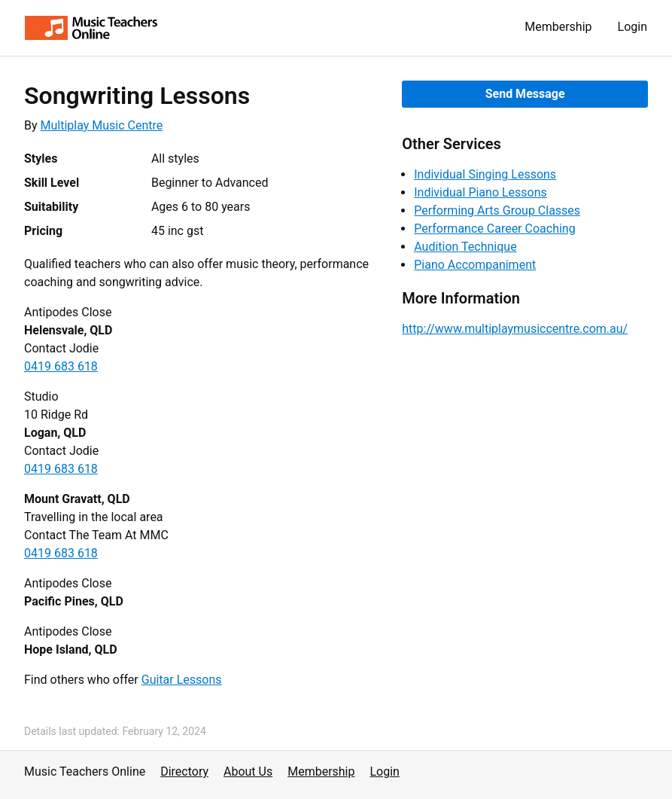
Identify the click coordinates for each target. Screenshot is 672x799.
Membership (558, 27)
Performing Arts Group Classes (497, 210)
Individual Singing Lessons (485, 174)
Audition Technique (465, 247)
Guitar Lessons (182, 680)
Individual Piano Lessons (480, 192)
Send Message (525, 94)
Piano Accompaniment (475, 265)
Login (632, 27)
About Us (248, 772)
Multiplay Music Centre (102, 125)
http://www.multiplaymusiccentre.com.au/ (515, 329)
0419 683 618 (61, 366)
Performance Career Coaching (494, 229)
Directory (184, 772)
